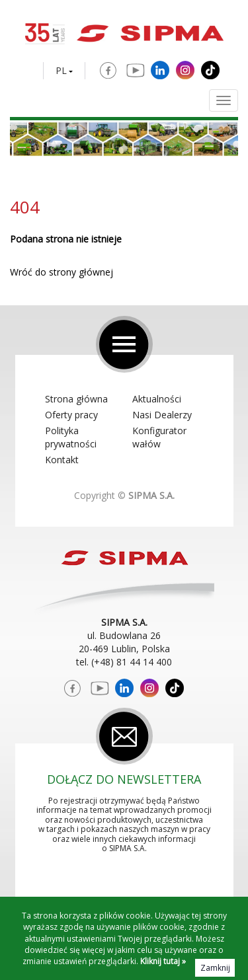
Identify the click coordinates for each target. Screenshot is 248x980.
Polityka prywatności (71, 437)
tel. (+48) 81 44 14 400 (124, 662)
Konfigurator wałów (159, 437)
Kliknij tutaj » (163, 961)
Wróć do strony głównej (62, 272)
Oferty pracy (71, 415)
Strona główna (76, 399)
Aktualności (157, 399)
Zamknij (215, 968)
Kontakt (62, 460)
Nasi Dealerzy (162, 415)
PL (61, 71)
